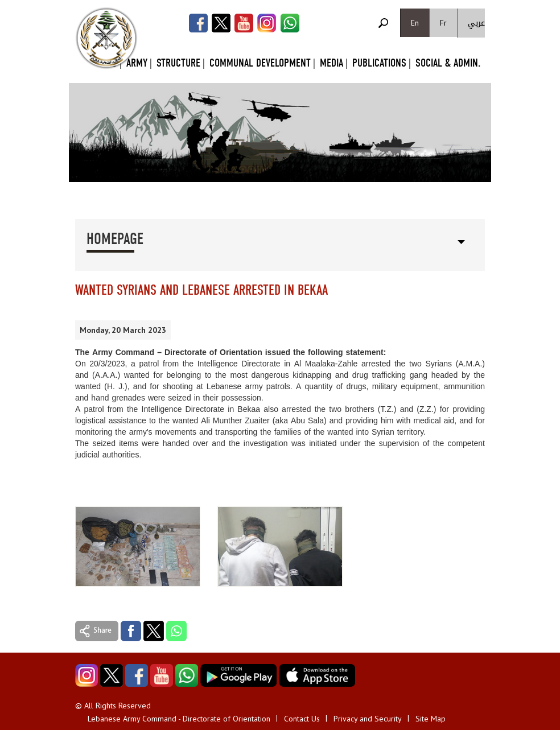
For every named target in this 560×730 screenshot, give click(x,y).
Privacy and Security (368, 719)
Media (332, 63)
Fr (443, 23)
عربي (476, 23)
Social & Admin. (448, 63)
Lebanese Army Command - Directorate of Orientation (179, 719)
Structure (178, 63)
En (415, 23)
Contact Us (302, 719)
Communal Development (260, 63)
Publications (379, 63)
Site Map (431, 719)
